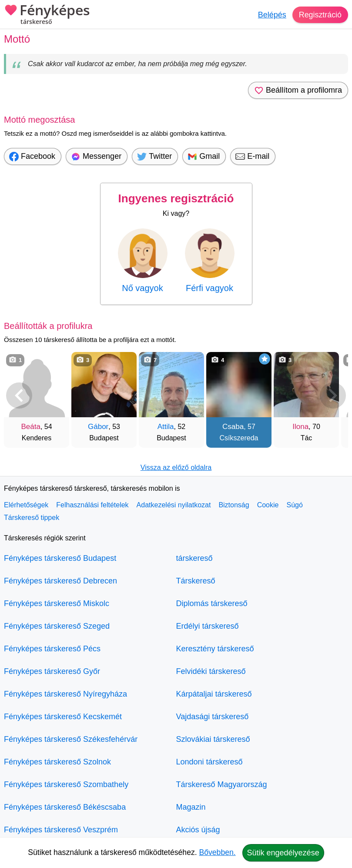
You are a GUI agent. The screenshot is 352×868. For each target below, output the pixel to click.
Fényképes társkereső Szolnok (57, 762)
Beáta (30, 427)
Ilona (300, 427)
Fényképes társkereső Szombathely (66, 784)
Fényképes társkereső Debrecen (60, 581)
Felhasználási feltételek (92, 505)
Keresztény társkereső (215, 649)
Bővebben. (218, 852)
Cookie (268, 505)
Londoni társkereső (210, 762)
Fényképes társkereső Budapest (60, 558)
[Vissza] (19, 395)
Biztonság (234, 505)
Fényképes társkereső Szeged (57, 626)
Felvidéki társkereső (211, 671)
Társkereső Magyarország (222, 784)
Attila (166, 427)
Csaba (233, 427)
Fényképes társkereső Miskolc (57, 603)
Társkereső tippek (32, 518)
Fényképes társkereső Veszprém (61, 830)
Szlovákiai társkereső (213, 739)
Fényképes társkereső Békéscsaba (65, 807)
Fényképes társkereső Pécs (52, 649)
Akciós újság (198, 830)
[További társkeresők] (333, 395)
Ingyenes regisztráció (176, 198)
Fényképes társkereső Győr (52, 671)
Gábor (98, 427)
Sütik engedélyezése (283, 853)
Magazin (191, 807)
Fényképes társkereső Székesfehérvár (71, 739)
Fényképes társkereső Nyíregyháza (65, 694)
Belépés (272, 15)
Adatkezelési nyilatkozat (174, 505)
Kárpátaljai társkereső (214, 694)
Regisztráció (320, 15)
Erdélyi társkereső (208, 626)
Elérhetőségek (26, 505)
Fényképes (47, 15)
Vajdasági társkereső (213, 717)
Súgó (294, 505)
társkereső (194, 558)
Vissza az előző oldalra (176, 468)
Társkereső (196, 581)
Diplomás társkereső (212, 603)
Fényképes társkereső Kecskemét (63, 717)
